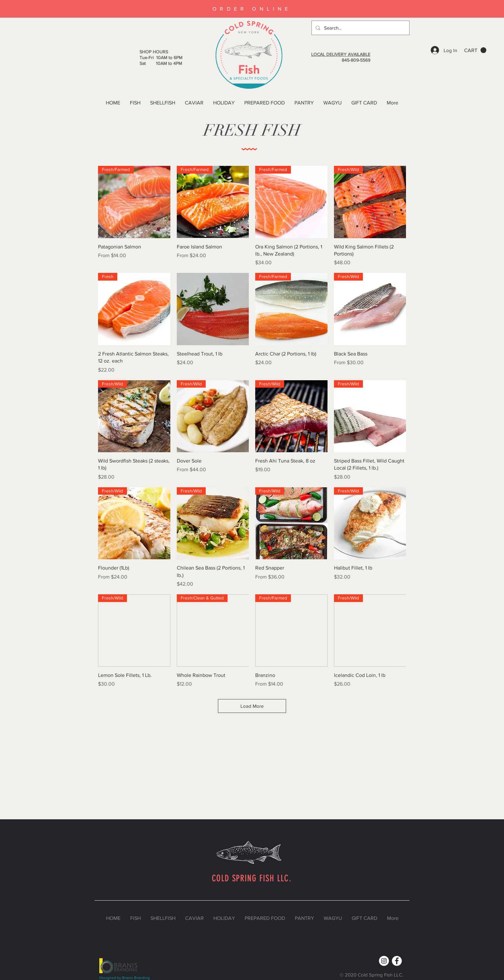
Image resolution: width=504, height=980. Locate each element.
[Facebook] (397, 961)
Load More (252, 706)
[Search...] (360, 28)
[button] (475, 50)
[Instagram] (384, 961)
